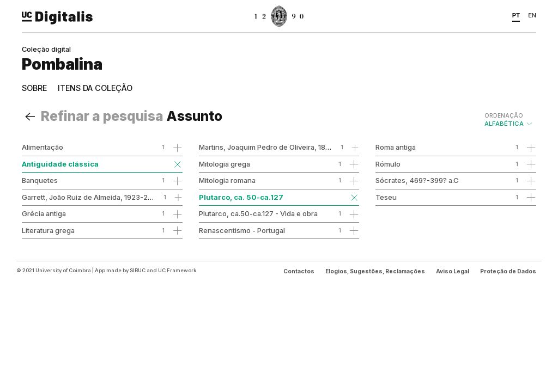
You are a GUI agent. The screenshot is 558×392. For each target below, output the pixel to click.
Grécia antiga (44, 213)
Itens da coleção (95, 88)
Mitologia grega (225, 164)
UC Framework (177, 270)
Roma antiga (396, 147)
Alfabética (509, 120)
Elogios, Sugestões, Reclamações (375, 271)
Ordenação (504, 115)
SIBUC (138, 270)
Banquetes (40, 180)
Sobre (34, 88)
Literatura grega (48, 230)
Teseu (386, 197)
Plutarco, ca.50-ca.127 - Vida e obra (258, 213)
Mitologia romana (227, 180)
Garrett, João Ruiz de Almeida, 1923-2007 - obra (103, 197)
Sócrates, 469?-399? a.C (417, 180)
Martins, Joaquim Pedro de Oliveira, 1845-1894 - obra (287, 147)
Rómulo (388, 164)
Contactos (299, 271)
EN (532, 15)
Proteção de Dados (508, 271)
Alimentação (43, 147)
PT (516, 15)
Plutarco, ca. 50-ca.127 (241, 197)
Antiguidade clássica (60, 164)
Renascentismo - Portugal (242, 230)
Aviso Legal (453, 271)
